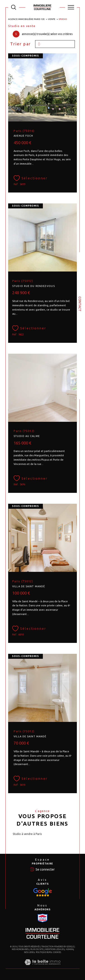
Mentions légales (55, 949)
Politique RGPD (44, 952)
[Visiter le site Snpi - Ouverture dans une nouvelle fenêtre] (43, 892)
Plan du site (37, 949)
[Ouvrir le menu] (71, 7)
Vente (52, 19)
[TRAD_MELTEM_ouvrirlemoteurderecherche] (14, 7)
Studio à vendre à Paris (27, 834)
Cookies (57, 952)
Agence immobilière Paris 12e (26, 19)
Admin (69, 949)
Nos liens (29, 952)
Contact (80, 304)
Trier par (21, 44)
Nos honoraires (20, 949)
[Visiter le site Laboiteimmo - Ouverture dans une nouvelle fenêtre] (42, 967)
